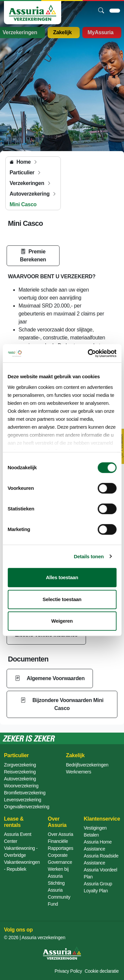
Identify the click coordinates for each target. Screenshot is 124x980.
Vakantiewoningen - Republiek (22, 866)
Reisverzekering (20, 772)
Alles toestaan (62, 577)
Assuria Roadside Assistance (101, 859)
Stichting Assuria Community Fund (59, 893)
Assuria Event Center (18, 838)
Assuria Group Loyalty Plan (98, 887)
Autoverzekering (20, 779)
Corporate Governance (60, 859)
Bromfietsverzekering (25, 793)
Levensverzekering (22, 800)
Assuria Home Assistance (98, 845)
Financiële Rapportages (61, 845)
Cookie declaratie (102, 971)
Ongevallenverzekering (27, 807)
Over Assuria (61, 834)
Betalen (91, 835)
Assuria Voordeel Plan (100, 873)
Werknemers (79, 772)
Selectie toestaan (62, 599)
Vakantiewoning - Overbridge (21, 852)
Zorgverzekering (20, 765)
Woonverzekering (21, 786)
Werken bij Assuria (58, 873)
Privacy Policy (68, 971)
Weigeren (62, 621)
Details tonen (89, 556)
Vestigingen (95, 828)
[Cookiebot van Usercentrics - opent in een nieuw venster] (88, 353)
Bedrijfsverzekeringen (87, 765)
